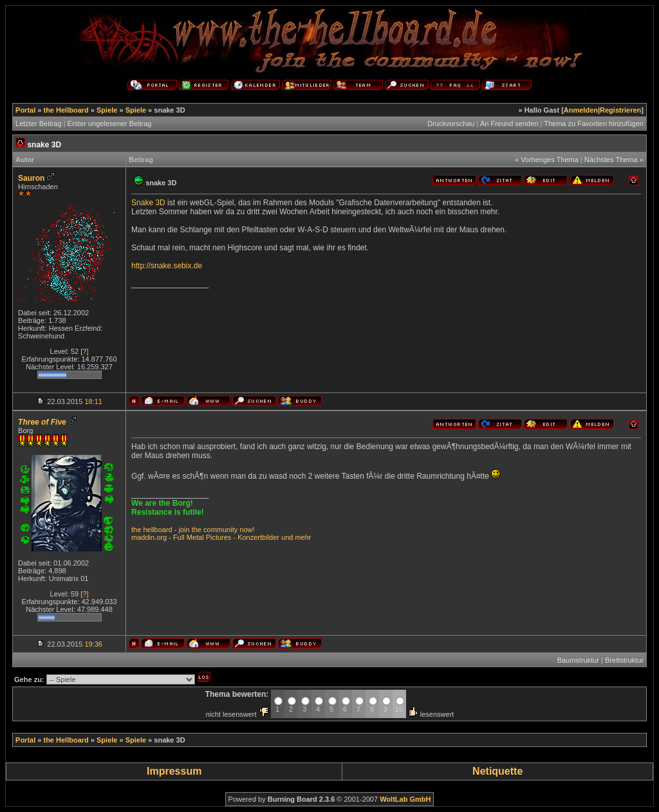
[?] (84, 351)
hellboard (157, 530)
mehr (303, 537)
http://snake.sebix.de (167, 266)
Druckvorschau (451, 124)
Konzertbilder (258, 537)
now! (247, 530)
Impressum (174, 771)
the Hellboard (66, 110)
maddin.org (149, 537)
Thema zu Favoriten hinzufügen (594, 124)
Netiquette (497, 771)
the (136, 530)
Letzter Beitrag (39, 124)
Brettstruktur (624, 660)
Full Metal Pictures (202, 537)
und (287, 537)
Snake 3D (148, 203)
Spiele (107, 110)
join (184, 530)
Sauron (31, 178)
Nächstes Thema (611, 160)
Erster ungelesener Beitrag (110, 124)
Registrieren (620, 110)
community (220, 530)
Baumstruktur (578, 660)
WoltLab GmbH (405, 799)
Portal (25, 110)
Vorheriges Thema (550, 160)
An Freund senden (509, 124)
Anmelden (581, 110)
